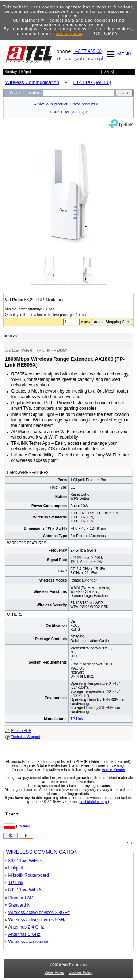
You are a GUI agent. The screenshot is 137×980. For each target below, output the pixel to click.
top (131, 843)
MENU (118, 54)
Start (14, 814)
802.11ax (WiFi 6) (68, 112)
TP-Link (76, 719)
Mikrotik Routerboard (27, 875)
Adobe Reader (113, 770)
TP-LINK (43, 350)
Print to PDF (21, 731)
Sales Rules (54, 973)
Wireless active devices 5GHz (36, 920)
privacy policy (69, 34)
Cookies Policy (81, 973)
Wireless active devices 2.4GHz (38, 913)
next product (84, 104)
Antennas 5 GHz (23, 934)
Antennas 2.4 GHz (25, 927)
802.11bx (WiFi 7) (24, 861)
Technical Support (26, 737)
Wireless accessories (27, 942)
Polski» (23, 826)
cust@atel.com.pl (84, 58)
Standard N (18, 905)
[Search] (78, 93)
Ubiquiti (14, 868)
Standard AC (19, 898)
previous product (52, 104)
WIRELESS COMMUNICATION (42, 852)
